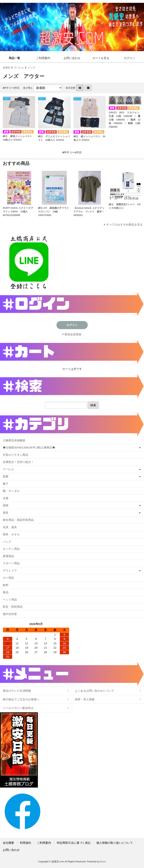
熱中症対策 (10, 614)
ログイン (130, 58)
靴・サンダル (11, 491)
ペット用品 (10, 599)
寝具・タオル (11, 534)
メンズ (31, 68)
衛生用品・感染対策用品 (18, 520)
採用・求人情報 (85, 699)
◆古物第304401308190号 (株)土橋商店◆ (29, 447)
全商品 (6, 68)
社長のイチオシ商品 (15, 455)
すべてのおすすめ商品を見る (124, 225)
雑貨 (6, 505)
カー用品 (8, 578)
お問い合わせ (72, 58)
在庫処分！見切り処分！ (18, 462)
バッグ (7, 542)
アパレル (19, 68)
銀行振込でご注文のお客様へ (21, 699)
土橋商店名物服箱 (14, 440)
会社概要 (8, 843)
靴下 (6, 484)
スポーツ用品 (11, 563)
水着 (6, 498)
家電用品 (8, 556)
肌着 (6, 476)
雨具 (6, 513)
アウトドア (10, 571)
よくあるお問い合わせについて (94, 691)
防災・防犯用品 (13, 607)
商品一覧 (14, 58)
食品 (6, 592)
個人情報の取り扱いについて (115, 843)
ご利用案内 (43, 58)
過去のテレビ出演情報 (17, 691)
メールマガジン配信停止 (18, 708)
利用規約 (25, 843)
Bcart (103, 862)
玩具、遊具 (10, 527)
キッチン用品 (11, 549)
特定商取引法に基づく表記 (74, 843)
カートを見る (101, 58)
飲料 (6, 585)
